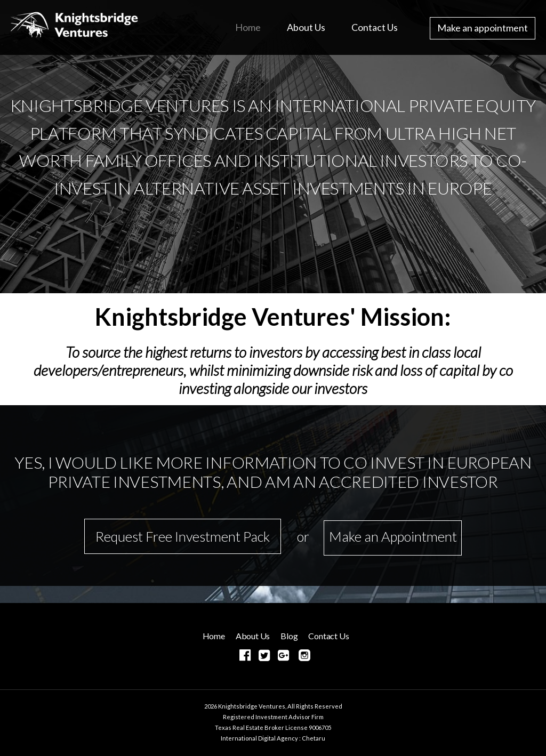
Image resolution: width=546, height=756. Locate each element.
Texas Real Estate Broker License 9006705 (273, 727)
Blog (289, 636)
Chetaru (314, 738)
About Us (306, 27)
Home (248, 27)
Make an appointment (483, 28)
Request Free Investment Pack (183, 536)
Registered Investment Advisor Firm (273, 717)
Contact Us (375, 27)
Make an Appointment (393, 536)
